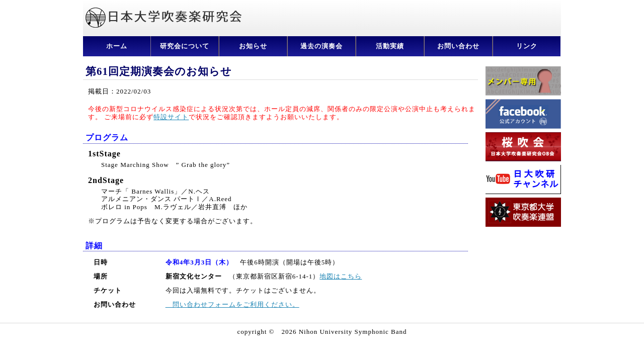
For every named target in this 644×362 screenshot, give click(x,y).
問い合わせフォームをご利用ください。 (232, 304)
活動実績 (390, 46)
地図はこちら (341, 276)
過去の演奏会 (321, 46)
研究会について (185, 46)
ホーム (117, 46)
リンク (527, 46)
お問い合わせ (458, 46)
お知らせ (253, 46)
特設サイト (171, 117)
